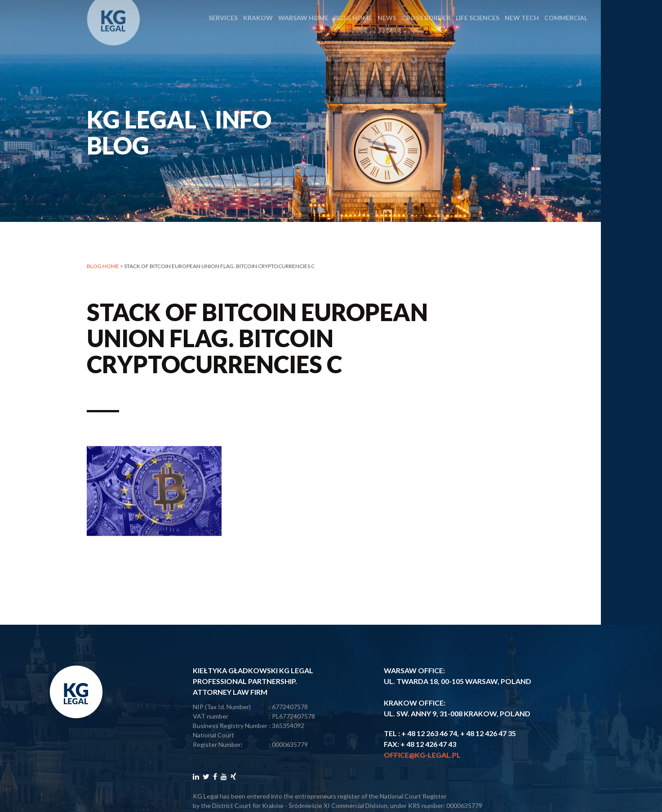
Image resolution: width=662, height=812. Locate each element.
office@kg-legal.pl (422, 755)
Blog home (103, 267)
